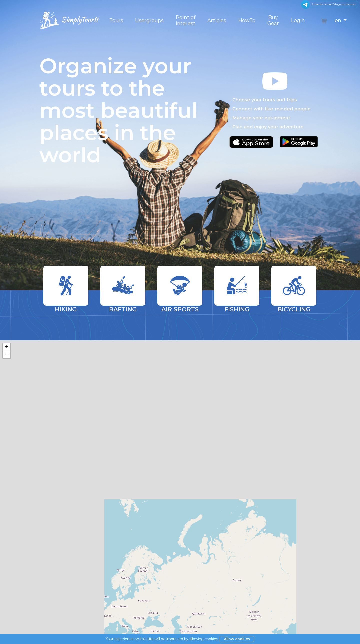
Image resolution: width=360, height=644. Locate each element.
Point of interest (186, 20)
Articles (217, 20)
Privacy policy (194, 615)
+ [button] (7, 347)
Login (298, 20)
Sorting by (49, 526)
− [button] (7, 355)
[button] (275, 112)
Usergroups (149, 20)
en (339, 20)
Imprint (188, 608)
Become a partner (198, 622)
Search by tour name (177, 526)
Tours (116, 20)
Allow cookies (237, 639)
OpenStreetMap (332, 473)
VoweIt (286, 623)
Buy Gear (273, 20)
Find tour (291, 526)
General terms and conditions (208, 600)
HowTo (247, 20)
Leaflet (312, 473)
